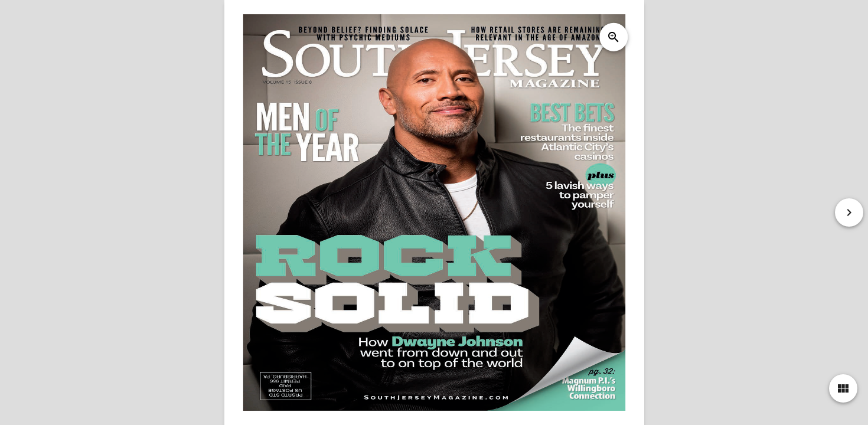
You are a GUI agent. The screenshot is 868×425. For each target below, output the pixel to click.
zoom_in (613, 37)
